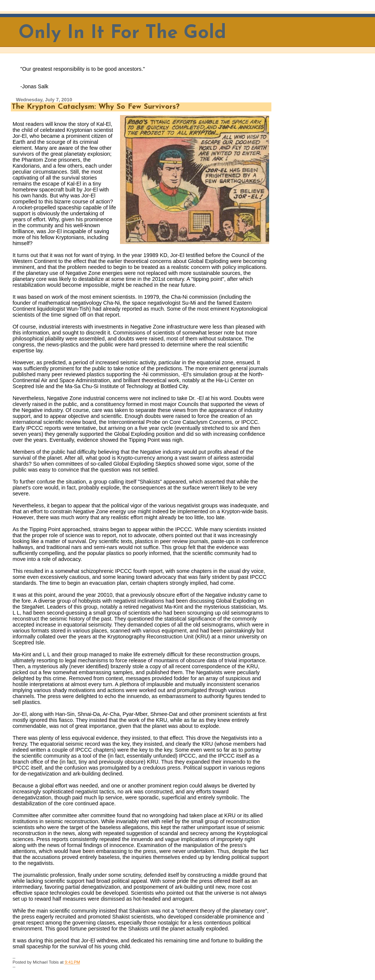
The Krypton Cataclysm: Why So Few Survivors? (96, 107)
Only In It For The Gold (122, 33)
